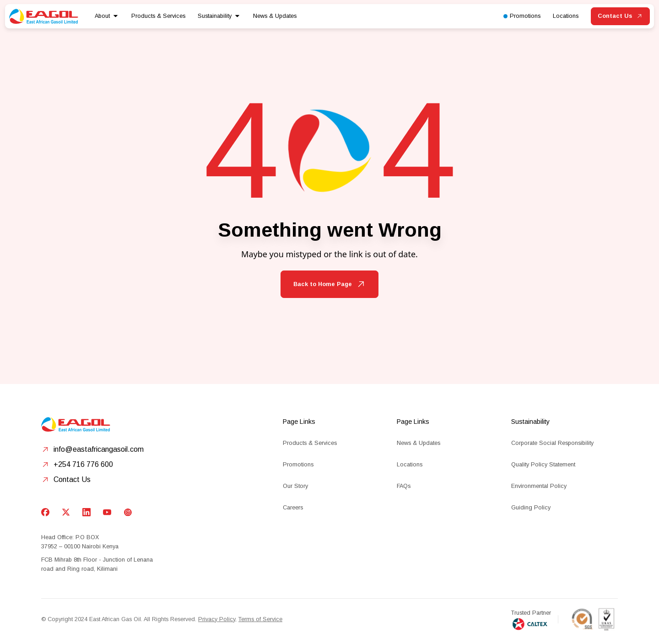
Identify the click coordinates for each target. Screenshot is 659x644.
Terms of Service (260, 619)
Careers (293, 508)
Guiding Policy (531, 508)
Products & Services (310, 443)
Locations (410, 465)
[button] (107, 16)
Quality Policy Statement (543, 465)
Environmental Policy (539, 486)
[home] (44, 16)
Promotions (298, 465)
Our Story (295, 486)
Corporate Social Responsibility (552, 443)
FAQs (404, 486)
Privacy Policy (217, 619)
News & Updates (275, 16)
